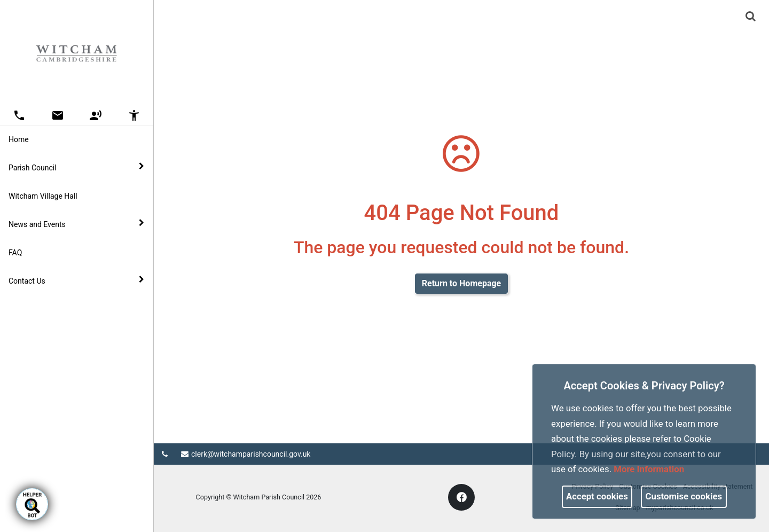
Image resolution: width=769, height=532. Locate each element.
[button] (751, 17)
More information (649, 469)
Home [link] (19, 139)
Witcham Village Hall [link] (43, 196)
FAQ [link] (15, 253)
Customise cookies (684, 496)
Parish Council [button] (76, 167)
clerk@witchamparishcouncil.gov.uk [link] (246, 454)
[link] (751, 16)
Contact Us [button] (76, 280)
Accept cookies (597, 496)
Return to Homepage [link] (461, 283)
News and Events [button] (76, 224)
